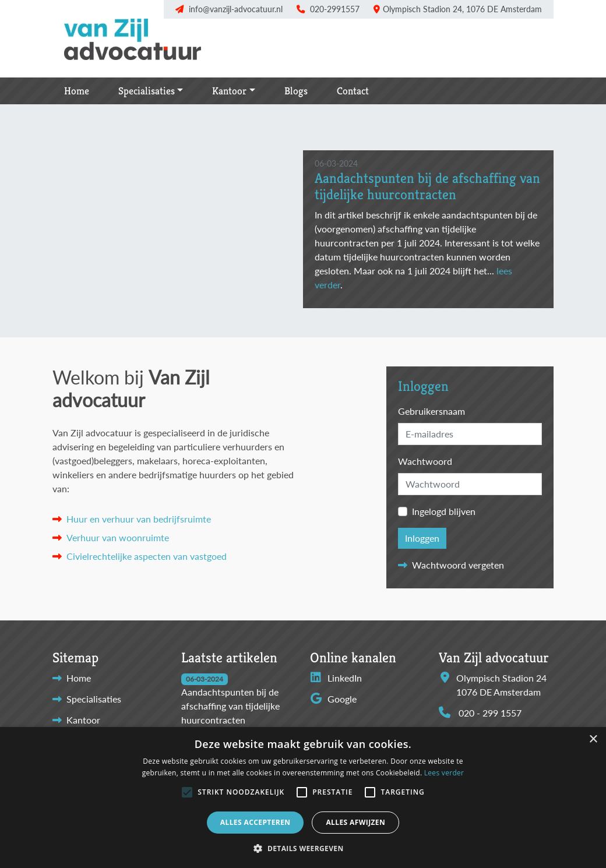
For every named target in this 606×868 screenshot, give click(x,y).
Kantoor (229, 91)
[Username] (470, 434)
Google (333, 699)
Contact (353, 91)
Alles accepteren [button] (256, 822)
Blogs (296, 91)
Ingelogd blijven (444, 511)
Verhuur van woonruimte (118, 537)
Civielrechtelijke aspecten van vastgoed (147, 556)
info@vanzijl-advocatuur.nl (236, 9)
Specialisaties (147, 91)
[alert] (303, 798)
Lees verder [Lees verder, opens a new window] (444, 773)
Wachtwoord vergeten (458, 565)
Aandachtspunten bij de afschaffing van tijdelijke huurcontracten (427, 187)
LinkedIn (336, 678)
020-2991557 (335, 9)
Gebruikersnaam (431, 411)
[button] (187, 792)
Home (77, 91)
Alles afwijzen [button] (355, 822)
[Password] (470, 484)
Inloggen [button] (423, 387)
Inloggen (422, 538)
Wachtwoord (425, 461)
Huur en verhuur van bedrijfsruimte (139, 519)
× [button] (593, 740)
